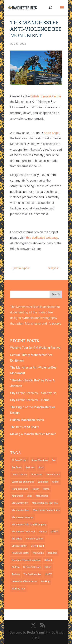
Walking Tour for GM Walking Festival (36, 348)
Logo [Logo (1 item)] (29, 496)
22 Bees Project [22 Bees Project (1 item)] (20, 460)
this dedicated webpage (42, 238)
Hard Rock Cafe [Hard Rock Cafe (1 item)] (20, 489)
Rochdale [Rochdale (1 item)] (52, 553)
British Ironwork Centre (46, 96)
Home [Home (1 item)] (46, 489)
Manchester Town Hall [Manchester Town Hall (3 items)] (23, 532)
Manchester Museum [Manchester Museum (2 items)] (23, 517)
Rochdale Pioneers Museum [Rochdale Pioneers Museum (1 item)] (26, 560)
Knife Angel (52, 133)
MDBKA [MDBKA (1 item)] (54, 532)
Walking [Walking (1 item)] (45, 581)
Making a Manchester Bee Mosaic (33, 434)
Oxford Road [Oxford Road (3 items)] (37, 546)
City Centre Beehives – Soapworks (33, 393)
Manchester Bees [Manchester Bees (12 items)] (20, 510)
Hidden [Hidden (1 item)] (35, 489)
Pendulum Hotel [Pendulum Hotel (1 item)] (20, 553)
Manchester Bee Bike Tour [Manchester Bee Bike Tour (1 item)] (45, 503)
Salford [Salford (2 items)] (48, 560)
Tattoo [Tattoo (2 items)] (48, 567)
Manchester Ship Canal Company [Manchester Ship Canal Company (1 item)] (29, 525)
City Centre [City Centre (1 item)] (36, 475)
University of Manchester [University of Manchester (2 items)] (24, 581)
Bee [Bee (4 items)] (54, 460)
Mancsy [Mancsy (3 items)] (43, 532)
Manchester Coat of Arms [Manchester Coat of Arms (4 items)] (46, 510)
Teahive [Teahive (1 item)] (16, 574)
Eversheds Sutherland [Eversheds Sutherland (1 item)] (23, 482)
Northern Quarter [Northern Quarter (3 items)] (34, 539)
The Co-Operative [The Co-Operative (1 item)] (32, 574)
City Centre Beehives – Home (30, 400)
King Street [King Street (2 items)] (17, 496)
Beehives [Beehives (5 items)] (30, 467)
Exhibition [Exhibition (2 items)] (43, 482)
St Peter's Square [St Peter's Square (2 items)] (32, 567)
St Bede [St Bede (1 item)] (16, 567)
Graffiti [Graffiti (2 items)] (56, 482)
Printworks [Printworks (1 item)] (38, 553)
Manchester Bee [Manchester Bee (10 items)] (20, 503)
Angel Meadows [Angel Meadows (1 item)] (40, 460)
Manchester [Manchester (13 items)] (42, 496)
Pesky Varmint (37, 632)
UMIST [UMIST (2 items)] (48, 574)
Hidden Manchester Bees (27, 420)
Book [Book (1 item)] (41, 467)
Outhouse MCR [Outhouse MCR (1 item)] (19, 546)
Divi (35, 638)
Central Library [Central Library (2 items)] (19, 475)
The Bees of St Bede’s (25, 427)
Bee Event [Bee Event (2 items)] (17, 467)
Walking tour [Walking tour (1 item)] (18, 589)
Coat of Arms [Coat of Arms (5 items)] (53, 475)
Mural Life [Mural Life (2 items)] (17, 539)
